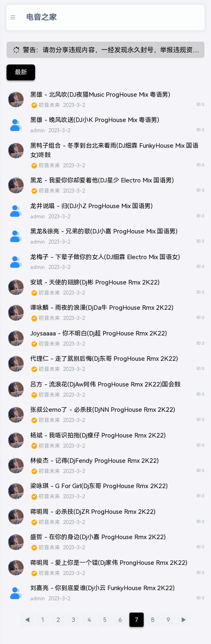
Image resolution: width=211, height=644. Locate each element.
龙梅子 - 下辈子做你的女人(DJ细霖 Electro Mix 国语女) (105, 257)
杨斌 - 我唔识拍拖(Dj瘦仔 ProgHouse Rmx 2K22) (98, 435)
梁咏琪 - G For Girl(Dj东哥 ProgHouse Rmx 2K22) (99, 486)
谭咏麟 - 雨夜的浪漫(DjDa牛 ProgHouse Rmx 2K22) (102, 308)
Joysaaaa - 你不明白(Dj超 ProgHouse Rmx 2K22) (99, 333)
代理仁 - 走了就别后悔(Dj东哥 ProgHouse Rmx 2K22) (104, 359)
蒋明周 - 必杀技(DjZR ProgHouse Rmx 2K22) (93, 512)
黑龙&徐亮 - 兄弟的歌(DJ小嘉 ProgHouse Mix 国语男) (104, 231)
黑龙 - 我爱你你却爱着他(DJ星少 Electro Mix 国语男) (102, 180)
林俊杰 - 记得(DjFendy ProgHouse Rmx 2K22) (94, 461)
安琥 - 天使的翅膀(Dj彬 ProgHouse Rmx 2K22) (95, 282)
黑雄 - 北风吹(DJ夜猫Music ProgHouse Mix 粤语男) (100, 94)
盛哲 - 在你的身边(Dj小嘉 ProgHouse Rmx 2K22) (98, 537)
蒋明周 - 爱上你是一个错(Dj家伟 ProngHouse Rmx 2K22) (109, 563)
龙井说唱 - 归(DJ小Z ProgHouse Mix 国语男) (91, 206)
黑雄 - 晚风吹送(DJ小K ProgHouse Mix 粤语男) (95, 120)
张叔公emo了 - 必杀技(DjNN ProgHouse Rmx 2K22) (103, 410)
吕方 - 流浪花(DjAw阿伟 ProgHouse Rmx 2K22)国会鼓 (105, 384)
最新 (21, 72)
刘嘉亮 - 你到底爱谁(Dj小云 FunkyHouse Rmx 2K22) (102, 588)
